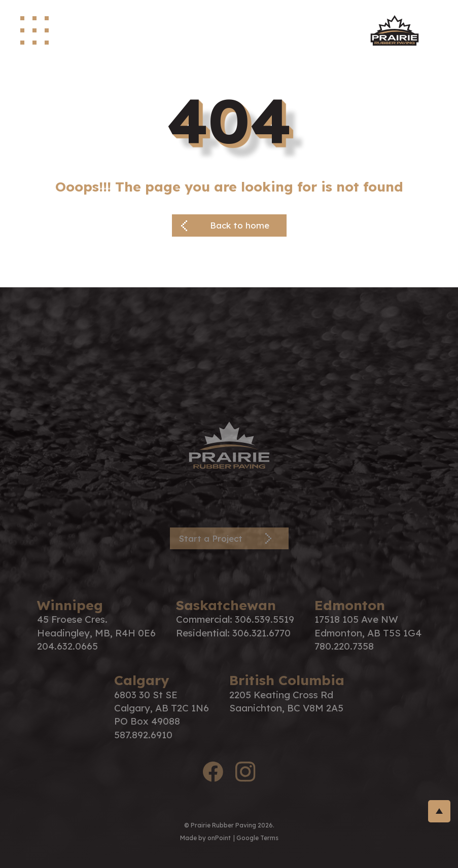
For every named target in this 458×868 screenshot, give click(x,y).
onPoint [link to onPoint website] (219, 838)
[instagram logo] (245, 773)
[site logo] (395, 30)
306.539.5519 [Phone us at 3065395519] (265, 619)
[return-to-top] (439, 811)
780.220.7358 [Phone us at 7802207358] (344, 646)
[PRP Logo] (229, 444)
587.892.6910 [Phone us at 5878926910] (143, 735)
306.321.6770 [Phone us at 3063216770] (261, 633)
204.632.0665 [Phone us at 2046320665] (67, 646)
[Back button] (229, 225)
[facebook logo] (213, 773)
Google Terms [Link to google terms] (257, 838)
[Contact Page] (229, 539)
